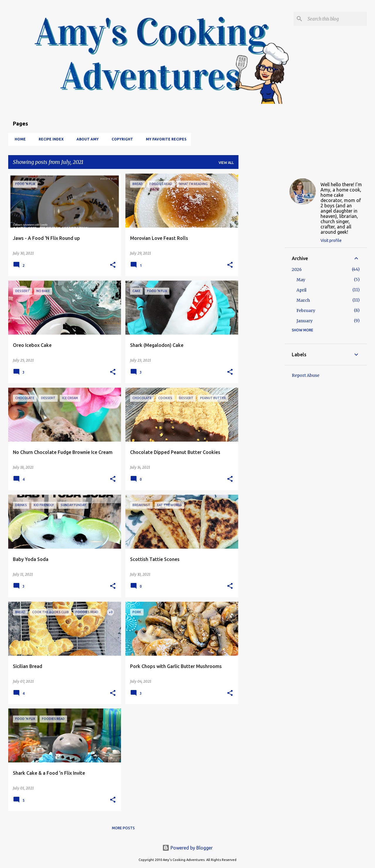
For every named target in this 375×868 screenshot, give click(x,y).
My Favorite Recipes (164, 139)
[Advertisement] (262, 262)
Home (18, 139)
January (305, 321)
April (301, 290)
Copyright (121, 139)
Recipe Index (49, 139)
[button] (113, 265)
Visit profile (331, 240)
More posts (123, 828)
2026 (297, 269)
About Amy (86, 139)
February (306, 311)
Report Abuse (306, 375)
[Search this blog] (336, 19)
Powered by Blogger (187, 848)
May (301, 280)
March (303, 300)
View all (226, 163)
